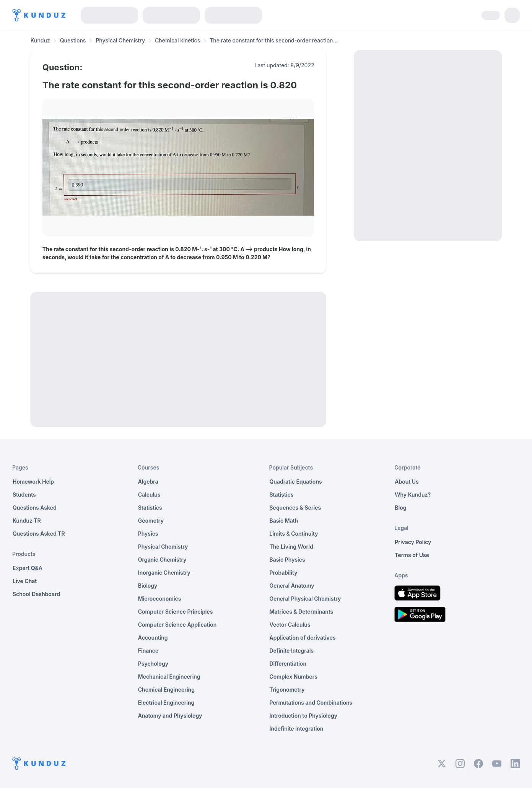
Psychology (153, 664)
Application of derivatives (303, 638)
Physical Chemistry (120, 40)
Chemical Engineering (166, 690)
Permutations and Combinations (311, 703)
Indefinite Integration (297, 729)
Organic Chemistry (162, 560)
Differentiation (288, 664)
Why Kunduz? (413, 495)
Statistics (150, 508)
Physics (148, 534)
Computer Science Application (177, 625)
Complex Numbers (294, 677)
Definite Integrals (292, 651)
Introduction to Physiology (303, 716)
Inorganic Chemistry (164, 573)
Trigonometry (287, 690)
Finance (148, 651)
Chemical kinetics (177, 40)
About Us (407, 482)
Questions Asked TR (39, 534)
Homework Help (33, 482)
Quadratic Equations (296, 482)
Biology (148, 586)
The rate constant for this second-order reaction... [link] (274, 40)
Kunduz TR (27, 521)
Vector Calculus (290, 625)
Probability (284, 573)
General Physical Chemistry (305, 599)
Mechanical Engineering (169, 677)
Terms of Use (412, 555)
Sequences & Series (295, 508)
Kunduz (40, 40)
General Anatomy (292, 586)
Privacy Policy (413, 542)
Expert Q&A (28, 568)
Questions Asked (35, 508)
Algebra (148, 482)
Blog (400, 508)
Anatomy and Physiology (170, 716)
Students (24, 495)
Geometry (151, 521)
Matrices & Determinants (302, 612)
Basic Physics (287, 560)
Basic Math (284, 521)
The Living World (291, 547)
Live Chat (25, 581)
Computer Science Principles (176, 612)
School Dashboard (36, 594)
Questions (73, 40)
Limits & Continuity (294, 534)
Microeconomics (160, 599)
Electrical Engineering (166, 703)
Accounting (153, 638)
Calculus (149, 495)
